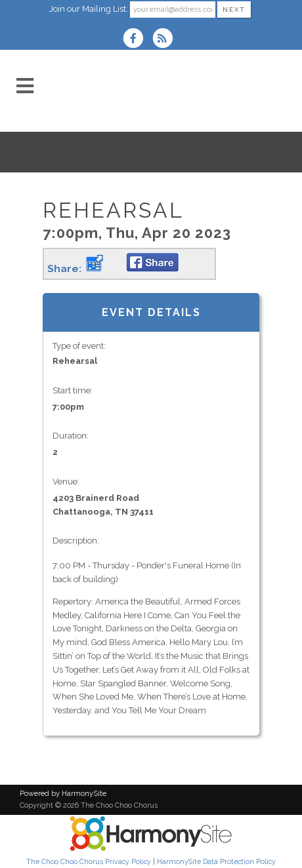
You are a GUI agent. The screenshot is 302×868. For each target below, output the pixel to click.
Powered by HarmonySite (63, 794)
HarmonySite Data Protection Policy (216, 861)
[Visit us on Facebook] (137, 40)
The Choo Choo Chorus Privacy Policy (89, 861)
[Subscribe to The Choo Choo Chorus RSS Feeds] (166, 40)
